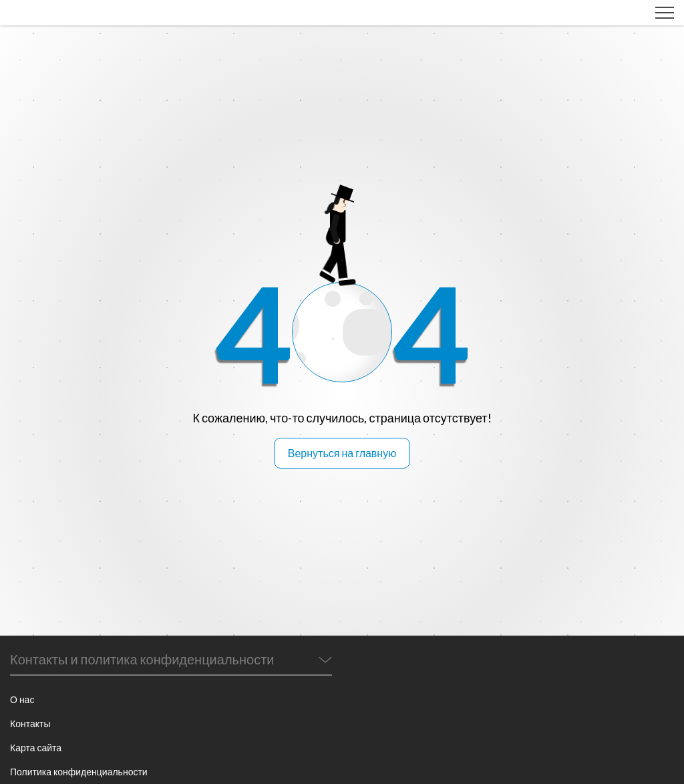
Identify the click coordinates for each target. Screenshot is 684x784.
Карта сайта (36, 748)
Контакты (30, 724)
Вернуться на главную (342, 453)
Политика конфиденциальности (79, 772)
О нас (22, 699)
